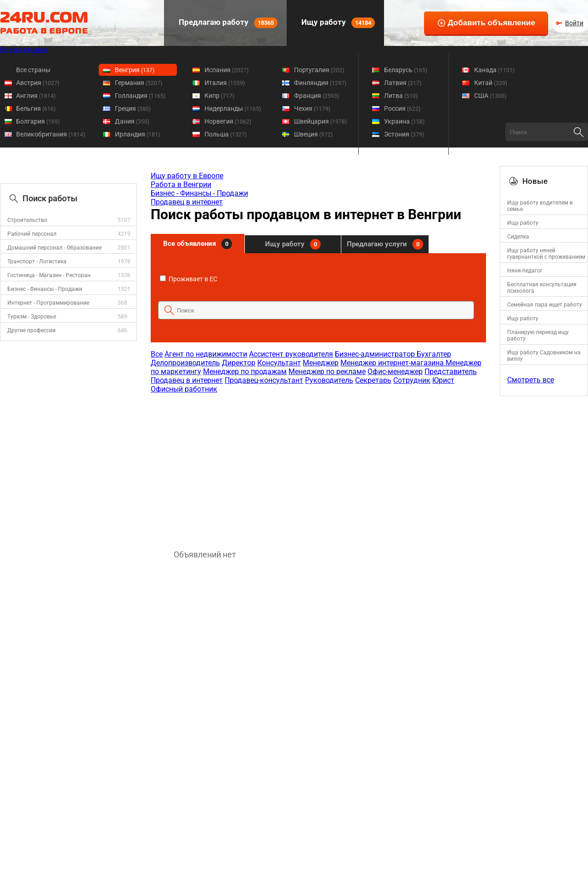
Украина (404, 121)
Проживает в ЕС (189, 279)
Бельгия (36, 108)
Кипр (219, 96)
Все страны (33, 70)
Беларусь (406, 70)
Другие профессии (31, 330)
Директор (239, 363)
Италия (225, 83)
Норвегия (228, 121)
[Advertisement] (318, 467)
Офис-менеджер (395, 372)
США (490, 96)
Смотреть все (531, 380)
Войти (574, 23)
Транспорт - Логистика (37, 261)
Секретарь (373, 380)
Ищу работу (337, 23)
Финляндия (320, 83)
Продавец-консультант (264, 380)
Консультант (279, 363)
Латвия (403, 83)
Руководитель (329, 380)
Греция (133, 108)
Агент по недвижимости (206, 354)
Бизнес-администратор (376, 354)
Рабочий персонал (32, 234)
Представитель (451, 372)
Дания (132, 121)
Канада (494, 70)
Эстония (404, 134)
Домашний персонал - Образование (54, 248)
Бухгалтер (434, 354)
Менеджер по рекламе (327, 372)
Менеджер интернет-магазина (393, 363)
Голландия (140, 96)
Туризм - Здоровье (32, 317)
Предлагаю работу (227, 23)
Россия (402, 108)
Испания (226, 70)
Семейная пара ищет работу (545, 305)
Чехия (312, 108)
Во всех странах (24, 50)
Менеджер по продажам (245, 372)
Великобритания (51, 134)
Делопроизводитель (185, 363)
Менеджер (321, 363)
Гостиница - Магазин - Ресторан (49, 275)
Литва (401, 96)
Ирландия (137, 134)
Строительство (27, 220)
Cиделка (518, 237)
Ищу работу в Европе (187, 176)
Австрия (38, 83)
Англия (36, 96)
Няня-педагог (525, 271)
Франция (317, 96)
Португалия (319, 70)
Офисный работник (184, 389)
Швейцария (320, 121)
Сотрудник (412, 380)
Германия (139, 83)
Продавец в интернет (187, 202)
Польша (226, 134)
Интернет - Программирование (48, 303)
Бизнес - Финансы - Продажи (45, 289)
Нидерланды (233, 108)
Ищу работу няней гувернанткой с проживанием (546, 254)
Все (157, 354)
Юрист (443, 380)
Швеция (313, 134)
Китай (491, 83)
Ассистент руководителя (291, 354)
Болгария (38, 121)
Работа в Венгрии (181, 185)
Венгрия (135, 70)
